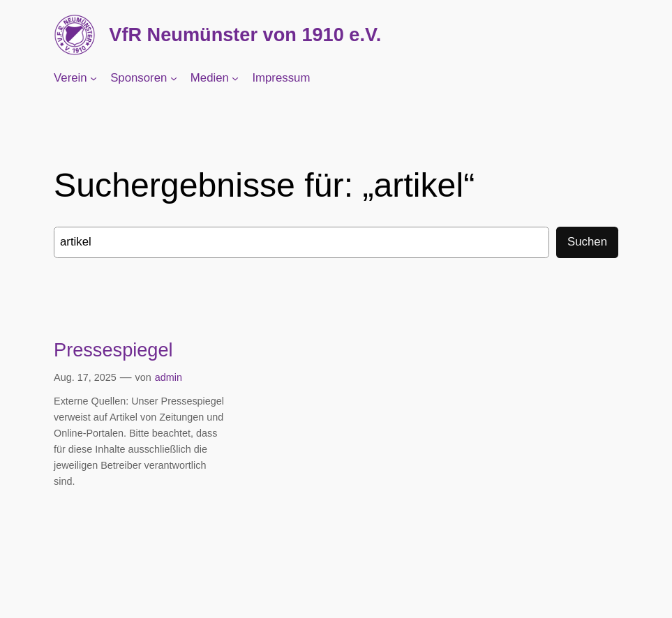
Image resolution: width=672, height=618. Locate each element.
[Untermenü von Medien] (235, 78)
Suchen (587, 242)
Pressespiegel (113, 350)
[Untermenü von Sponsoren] (174, 78)
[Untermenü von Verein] (94, 78)
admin (169, 377)
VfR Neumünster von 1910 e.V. (245, 35)
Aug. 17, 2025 (85, 377)
